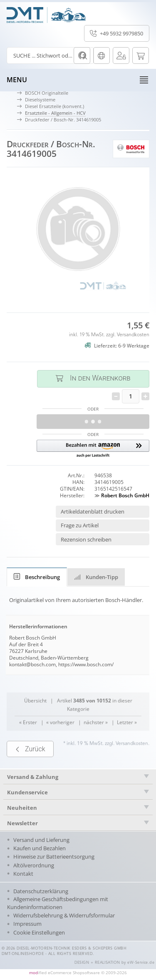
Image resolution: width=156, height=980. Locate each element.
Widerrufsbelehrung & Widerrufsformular (64, 915)
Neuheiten (22, 808)
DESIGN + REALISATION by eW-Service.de (115, 963)
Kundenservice (27, 792)
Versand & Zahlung (33, 777)
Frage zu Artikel (80, 525)
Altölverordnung (34, 865)
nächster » (96, 736)
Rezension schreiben (86, 539)
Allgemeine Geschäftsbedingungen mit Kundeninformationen (58, 903)
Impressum (27, 924)
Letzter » (127, 736)
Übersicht (35, 714)
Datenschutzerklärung (41, 891)
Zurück (30, 762)
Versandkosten (133, 335)
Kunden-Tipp (96, 577)
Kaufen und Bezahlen (40, 848)
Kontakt (23, 874)
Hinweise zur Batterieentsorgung (54, 857)
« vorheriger (60, 736)
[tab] (37, 577)
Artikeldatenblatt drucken (93, 511)
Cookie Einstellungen (39, 932)
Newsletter (22, 823)
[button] (93, 449)
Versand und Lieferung (41, 840)
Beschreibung (37, 577)
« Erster (28, 736)
